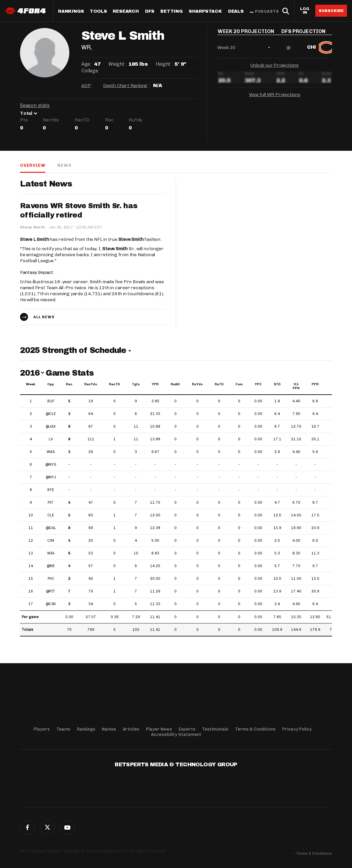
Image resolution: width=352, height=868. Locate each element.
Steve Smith (131, 239)
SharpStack (205, 12)
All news (44, 317)
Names (109, 729)
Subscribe (331, 11)
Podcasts (267, 12)
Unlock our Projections (274, 70)
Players (42, 729)
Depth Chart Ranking (125, 86)
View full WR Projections (275, 99)
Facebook (27, 827)
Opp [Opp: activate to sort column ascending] (51, 384)
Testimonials (215, 729)
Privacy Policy (297, 729)
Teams (63, 729)
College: (90, 71)
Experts (187, 729)
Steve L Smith (34, 239)
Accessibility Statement (176, 734)
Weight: (117, 64)
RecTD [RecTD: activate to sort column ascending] (114, 384)
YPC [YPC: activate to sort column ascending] (258, 384)
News (64, 165)
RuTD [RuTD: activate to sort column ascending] (219, 384)
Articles (131, 729)
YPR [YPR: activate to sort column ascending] (155, 384)
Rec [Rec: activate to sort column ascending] (69, 384)
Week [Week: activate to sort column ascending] (31, 384)
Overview (33, 165)
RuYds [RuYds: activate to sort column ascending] (197, 384)
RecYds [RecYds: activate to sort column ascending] (91, 384)
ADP (86, 86)
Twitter (47, 827)
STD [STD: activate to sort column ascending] (277, 384)
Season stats (35, 105)
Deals (236, 12)
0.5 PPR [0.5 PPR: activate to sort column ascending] (296, 386)
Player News (159, 729)
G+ (67, 827)
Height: (163, 64)
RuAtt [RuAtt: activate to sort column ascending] (175, 384)
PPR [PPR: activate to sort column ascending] (315, 384)
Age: (86, 64)
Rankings (71, 12)
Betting (171, 12)
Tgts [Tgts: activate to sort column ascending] (136, 384)
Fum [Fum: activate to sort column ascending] (239, 384)
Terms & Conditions (255, 729)
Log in (305, 11)
